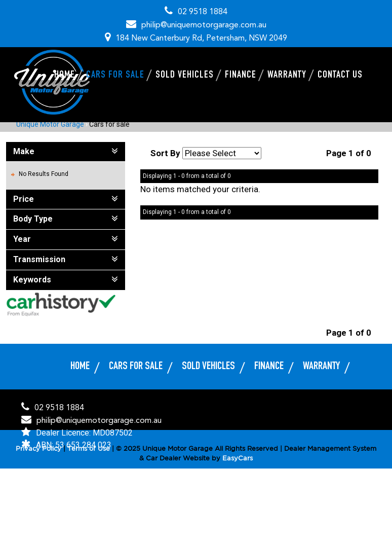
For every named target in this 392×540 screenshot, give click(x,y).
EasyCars (238, 459)
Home (65, 76)
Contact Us (340, 76)
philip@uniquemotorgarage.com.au (204, 25)
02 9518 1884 (203, 12)
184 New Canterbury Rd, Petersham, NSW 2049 (201, 39)
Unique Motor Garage (50, 124)
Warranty (287, 76)
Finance (241, 76)
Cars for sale (115, 76)
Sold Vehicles (185, 76)
